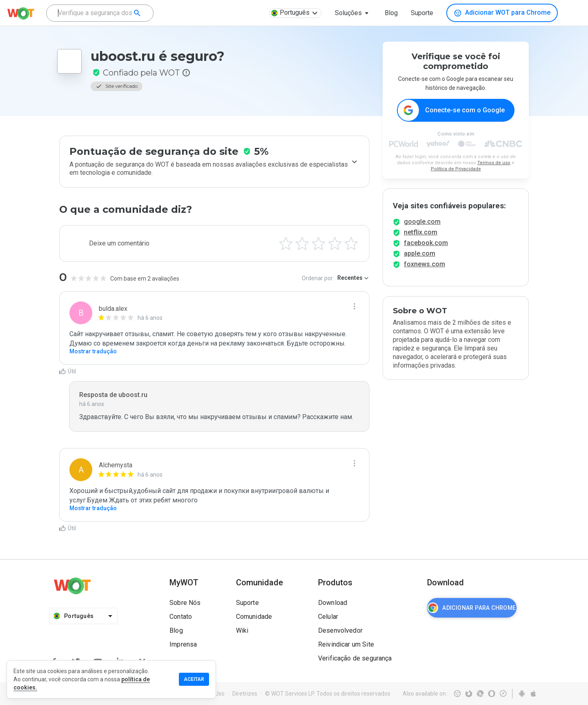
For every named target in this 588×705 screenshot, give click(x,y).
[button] (353, 13)
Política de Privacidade (456, 169)
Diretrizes (245, 694)
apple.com (420, 261)
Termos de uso (494, 163)
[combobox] (100, 13)
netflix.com (421, 240)
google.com (422, 229)
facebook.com (426, 250)
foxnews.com (424, 271)
